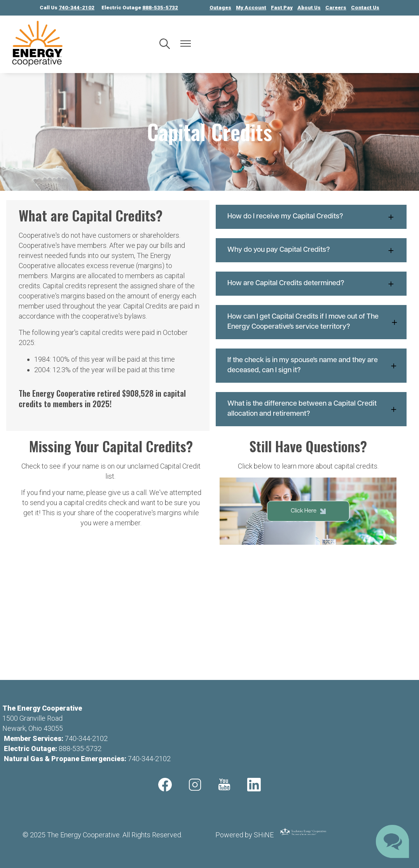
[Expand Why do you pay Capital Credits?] (311, 250)
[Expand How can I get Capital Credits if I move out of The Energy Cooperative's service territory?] (311, 322)
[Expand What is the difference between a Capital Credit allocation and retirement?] (311, 409)
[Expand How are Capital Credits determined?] (311, 284)
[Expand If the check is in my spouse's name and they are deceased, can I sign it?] (311, 366)
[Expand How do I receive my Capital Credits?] (311, 217)
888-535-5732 (80, 749)
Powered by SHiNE (244, 835)
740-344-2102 (86, 738)
